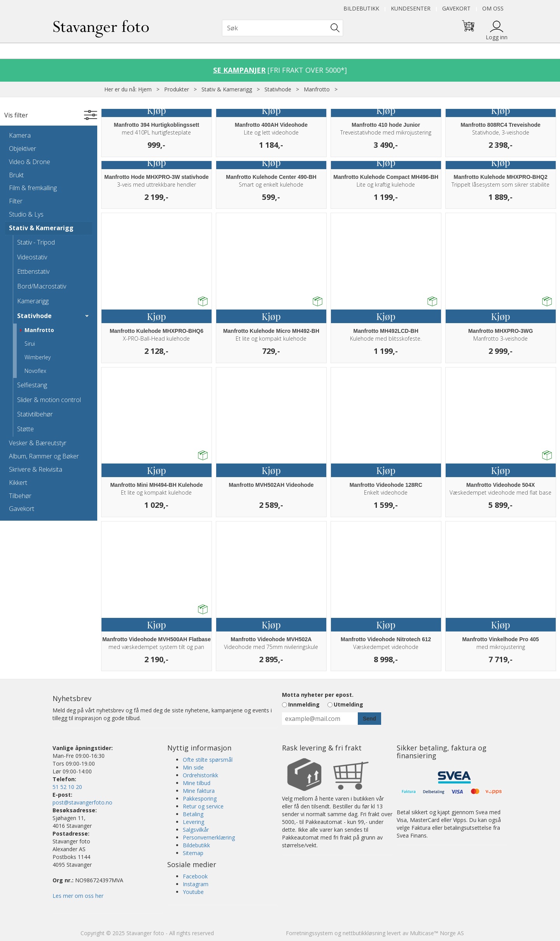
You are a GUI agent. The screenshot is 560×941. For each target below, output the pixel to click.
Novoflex (35, 371)
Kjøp (157, 110)
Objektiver (23, 149)
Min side (193, 767)
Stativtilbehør (35, 414)
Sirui (30, 344)
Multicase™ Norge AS (437, 933)
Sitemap (193, 853)
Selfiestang (32, 385)
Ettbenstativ (33, 271)
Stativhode (278, 89)
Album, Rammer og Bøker (44, 456)
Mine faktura (199, 791)
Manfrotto (317, 89)
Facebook (195, 876)
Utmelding (348, 704)
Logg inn (497, 37)
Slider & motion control (49, 400)
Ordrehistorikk (200, 775)
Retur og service (203, 806)
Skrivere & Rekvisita (36, 469)
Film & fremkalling (33, 188)
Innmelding (304, 704)
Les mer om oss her (78, 896)
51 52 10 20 (67, 787)
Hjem (145, 89)
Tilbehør (20, 496)
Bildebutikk (361, 8)
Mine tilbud (197, 783)
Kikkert (18, 483)
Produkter (177, 89)
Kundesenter (411, 8)
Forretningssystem (309, 933)
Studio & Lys (26, 214)
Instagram (196, 884)
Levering (193, 822)
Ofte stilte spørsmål (208, 760)
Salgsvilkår (196, 830)
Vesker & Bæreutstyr (38, 443)
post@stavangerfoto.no (82, 802)
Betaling (193, 814)
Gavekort (456, 8)
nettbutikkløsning (364, 933)
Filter (16, 201)
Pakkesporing (200, 798)
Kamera (20, 135)
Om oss (493, 8)
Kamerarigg (33, 301)
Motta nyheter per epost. (318, 695)
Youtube (193, 892)
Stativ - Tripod (36, 242)
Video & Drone (30, 162)
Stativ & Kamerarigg (227, 89)
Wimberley (38, 357)
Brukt (16, 175)
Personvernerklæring (209, 837)
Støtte (25, 429)
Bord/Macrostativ (42, 286)
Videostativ (32, 257)
